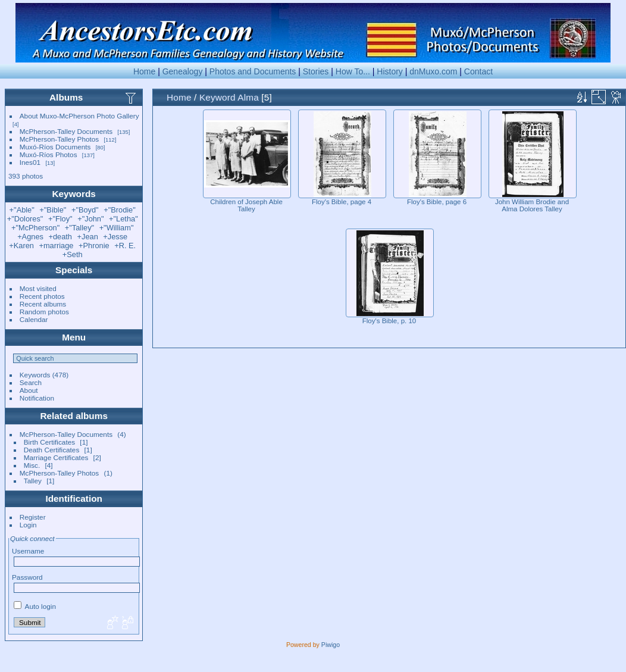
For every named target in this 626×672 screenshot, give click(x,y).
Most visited (38, 288)
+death (60, 237)
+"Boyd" (85, 210)
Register (33, 517)
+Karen (21, 246)
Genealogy (183, 71)
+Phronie (94, 246)
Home (144, 71)
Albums (66, 97)
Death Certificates (52, 450)
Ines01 (30, 162)
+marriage (56, 246)
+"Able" (22, 210)
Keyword (217, 97)
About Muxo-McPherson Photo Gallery (79, 116)
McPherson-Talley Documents (66, 131)
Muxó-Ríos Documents (55, 147)
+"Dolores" (25, 219)
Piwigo (331, 645)
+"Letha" (123, 219)
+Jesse (115, 237)
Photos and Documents (253, 71)
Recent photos (42, 296)
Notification (37, 398)
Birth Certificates (49, 442)
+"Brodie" (120, 210)
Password (27, 577)
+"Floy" (60, 219)
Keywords (35, 375)
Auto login (35, 606)
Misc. (32, 465)
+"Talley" (79, 228)
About (29, 390)
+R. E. (125, 246)
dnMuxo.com (433, 71)
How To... (353, 71)
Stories (316, 71)
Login (28, 525)
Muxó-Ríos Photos (48, 154)
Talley (33, 481)
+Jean (88, 237)
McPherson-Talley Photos (59, 139)
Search (31, 382)
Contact (478, 71)
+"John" (90, 219)
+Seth (73, 254)
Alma (248, 97)
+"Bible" (53, 210)
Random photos (44, 312)
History (390, 71)
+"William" (117, 228)
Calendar (34, 319)
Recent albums (43, 304)
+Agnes (30, 237)
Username (28, 551)
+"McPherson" (35, 228)
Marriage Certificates (56, 457)
